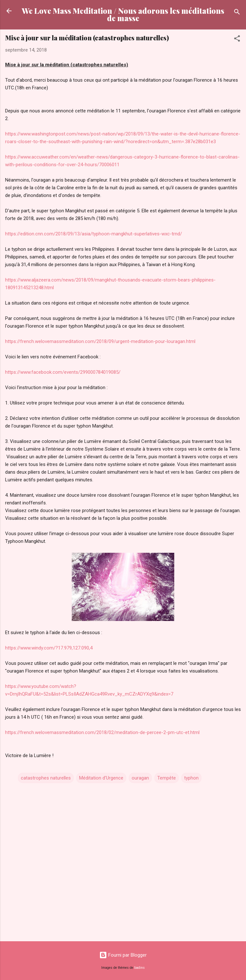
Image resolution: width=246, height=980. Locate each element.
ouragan (140, 778)
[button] (237, 40)
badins (139, 968)
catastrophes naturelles (46, 778)
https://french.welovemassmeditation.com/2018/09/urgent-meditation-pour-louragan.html (100, 341)
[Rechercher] (237, 13)
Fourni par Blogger (123, 955)
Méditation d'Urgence (101, 778)
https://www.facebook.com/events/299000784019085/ (63, 372)
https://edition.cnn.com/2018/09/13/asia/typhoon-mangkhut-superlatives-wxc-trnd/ (94, 234)
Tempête (167, 778)
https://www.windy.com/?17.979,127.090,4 (49, 648)
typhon (191, 778)
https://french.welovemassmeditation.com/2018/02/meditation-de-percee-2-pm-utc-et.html (102, 732)
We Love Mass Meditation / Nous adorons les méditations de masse (123, 14)
